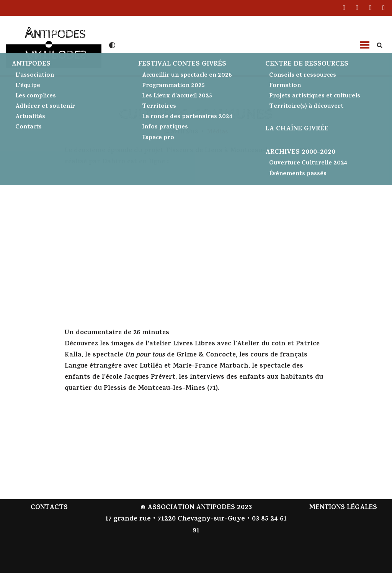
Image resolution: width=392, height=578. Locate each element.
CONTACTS (49, 513)
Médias (219, 133)
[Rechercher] (380, 45)
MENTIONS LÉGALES (343, 513)
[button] (364, 45)
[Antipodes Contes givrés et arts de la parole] (54, 44)
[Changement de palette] (112, 45)
